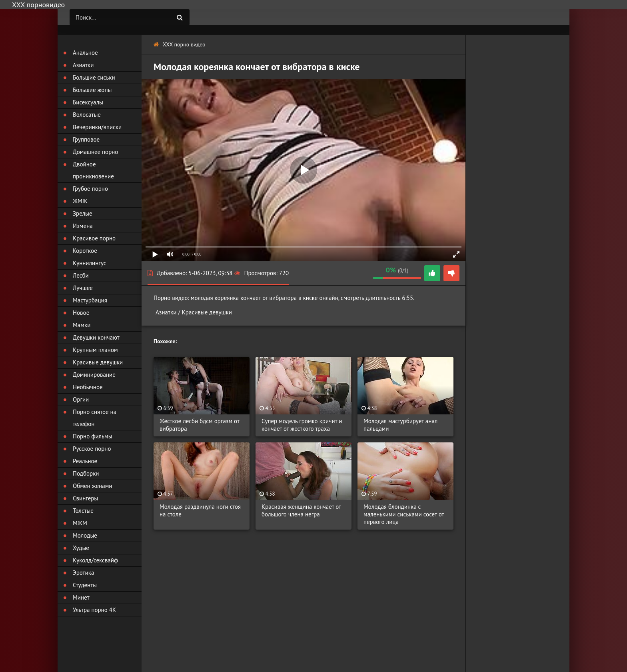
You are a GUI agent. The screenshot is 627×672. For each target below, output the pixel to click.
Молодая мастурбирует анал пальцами (400, 425)
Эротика (83, 573)
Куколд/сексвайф (95, 560)
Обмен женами (93, 486)
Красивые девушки (207, 312)
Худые (81, 548)
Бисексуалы (88, 102)
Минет (81, 597)
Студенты (85, 585)
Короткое (85, 251)
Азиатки (166, 312)
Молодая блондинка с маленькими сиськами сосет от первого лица (404, 514)
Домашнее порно (95, 152)
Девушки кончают (96, 337)
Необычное (88, 387)
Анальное (85, 53)
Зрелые (83, 213)
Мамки (82, 325)
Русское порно (92, 449)
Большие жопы (92, 90)
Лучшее (83, 288)
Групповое (86, 139)
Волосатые (87, 115)
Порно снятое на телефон (95, 418)
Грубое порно (90, 189)
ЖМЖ (80, 201)
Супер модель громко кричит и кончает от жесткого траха (302, 425)
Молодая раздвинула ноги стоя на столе (200, 510)
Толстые (83, 511)
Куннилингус (90, 263)
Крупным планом (95, 350)
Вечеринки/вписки (97, 127)
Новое (81, 313)
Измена (83, 226)
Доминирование (94, 375)
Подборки (86, 473)
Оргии (81, 399)
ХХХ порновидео (38, 5)
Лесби (81, 275)
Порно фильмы (93, 436)
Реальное (85, 461)
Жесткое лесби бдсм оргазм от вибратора (199, 425)
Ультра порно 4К (94, 610)
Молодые (85, 535)
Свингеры (85, 498)
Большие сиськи (94, 77)
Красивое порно (94, 238)
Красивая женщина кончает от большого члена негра (301, 510)
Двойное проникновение (93, 170)
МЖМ (80, 523)
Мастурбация (90, 300)
